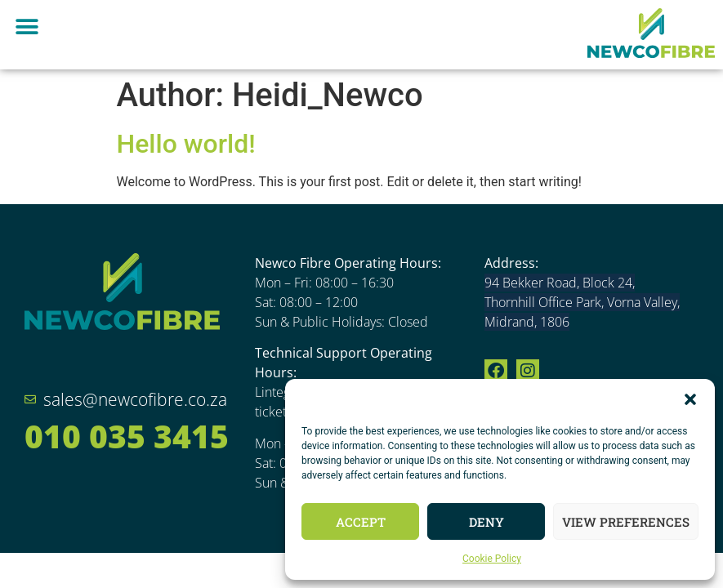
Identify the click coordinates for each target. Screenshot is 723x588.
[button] (690, 399)
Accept (361, 522)
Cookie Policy (492, 559)
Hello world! (186, 144)
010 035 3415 (127, 436)
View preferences (626, 522)
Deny (486, 522)
